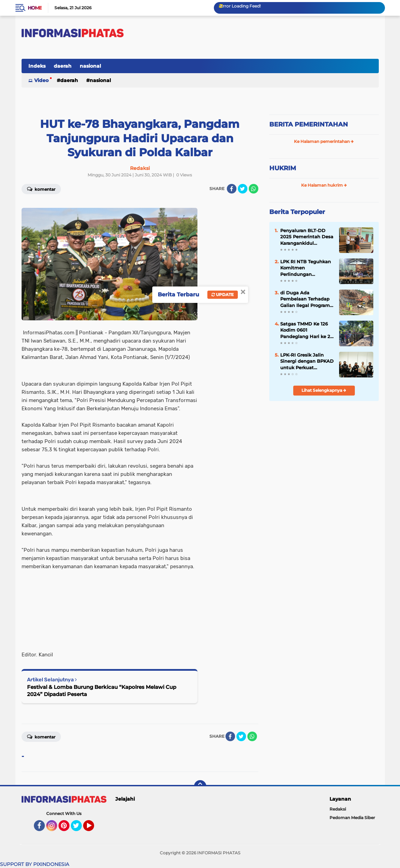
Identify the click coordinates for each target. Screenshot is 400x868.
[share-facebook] (232, 189)
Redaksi (338, 809)
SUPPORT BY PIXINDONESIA (35, 864)
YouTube (93, 829)
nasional (90, 66)
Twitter (79, 829)
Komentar (41, 189)
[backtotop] (200, 786)
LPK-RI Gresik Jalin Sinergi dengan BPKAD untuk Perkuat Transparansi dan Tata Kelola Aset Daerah (307, 361)
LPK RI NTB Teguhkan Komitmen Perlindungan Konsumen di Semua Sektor (306, 268)
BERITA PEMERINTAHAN (309, 124)
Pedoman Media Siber (352, 818)
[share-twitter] (243, 189)
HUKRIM (283, 168)
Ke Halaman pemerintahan (324, 141)
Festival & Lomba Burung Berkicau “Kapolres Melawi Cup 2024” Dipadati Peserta (102, 691)
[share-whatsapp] (254, 189)
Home (35, 8)
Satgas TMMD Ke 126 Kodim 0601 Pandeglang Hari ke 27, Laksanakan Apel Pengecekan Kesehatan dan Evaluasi (307, 330)
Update (223, 295)
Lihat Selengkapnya (324, 390)
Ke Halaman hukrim (324, 185)
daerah (63, 66)
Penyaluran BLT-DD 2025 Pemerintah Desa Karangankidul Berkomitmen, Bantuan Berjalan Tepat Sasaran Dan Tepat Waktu (307, 237)
